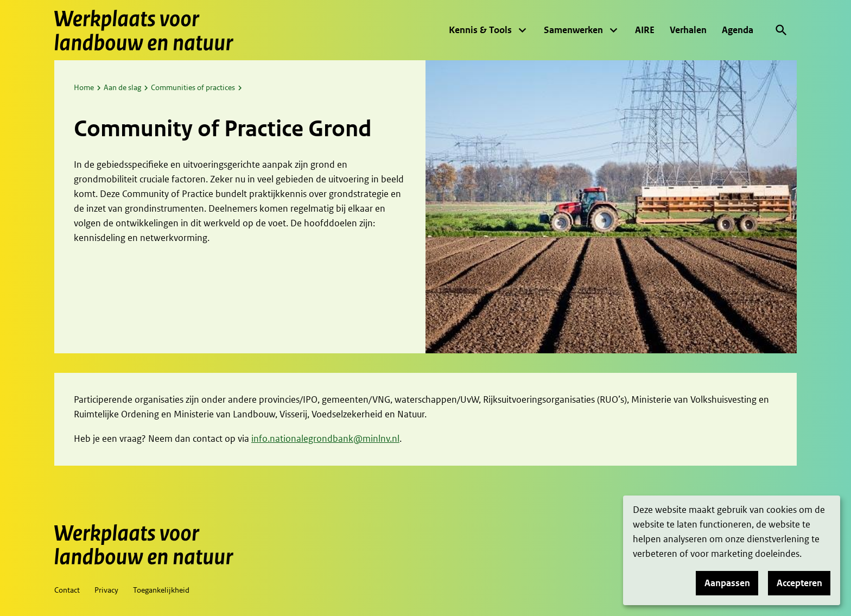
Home (84, 87)
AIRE (645, 30)
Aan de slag (122, 87)
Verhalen (688, 30)
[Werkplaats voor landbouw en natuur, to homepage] (144, 30)
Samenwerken (573, 30)
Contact (67, 590)
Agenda (738, 30)
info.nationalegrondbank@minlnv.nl (325, 439)
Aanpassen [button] (727, 583)
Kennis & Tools (480, 30)
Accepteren (799, 583)
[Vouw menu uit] (522, 30)
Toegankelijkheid (161, 590)
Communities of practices (193, 87)
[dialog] (732, 550)
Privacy (106, 590)
